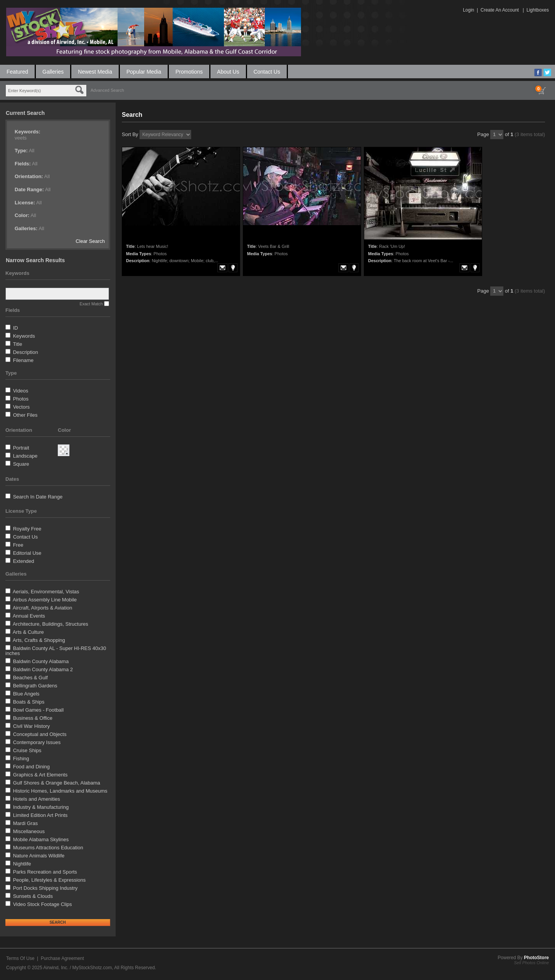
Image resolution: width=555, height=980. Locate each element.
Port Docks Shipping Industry (45, 888)
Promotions (189, 72)
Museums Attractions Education (48, 848)
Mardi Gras (25, 823)
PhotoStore (536, 958)
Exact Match (91, 304)
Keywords (24, 336)
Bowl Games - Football (39, 710)
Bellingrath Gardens (35, 686)
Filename (23, 360)
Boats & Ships (29, 702)
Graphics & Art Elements (40, 775)
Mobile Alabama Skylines (41, 839)
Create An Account (500, 10)
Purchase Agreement (62, 958)
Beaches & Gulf (30, 678)
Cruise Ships (27, 750)
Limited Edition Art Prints (40, 815)
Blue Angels (26, 694)
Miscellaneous (29, 831)
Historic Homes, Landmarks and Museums (60, 791)
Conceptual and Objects (40, 734)
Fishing (21, 759)
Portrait (21, 448)
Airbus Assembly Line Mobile (45, 600)
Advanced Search (107, 90)
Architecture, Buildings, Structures (50, 624)
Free (18, 545)
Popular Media (144, 72)
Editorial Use (27, 553)
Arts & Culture (28, 632)
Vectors (21, 407)
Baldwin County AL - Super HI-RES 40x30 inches (56, 651)
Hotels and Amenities (37, 799)
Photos (21, 399)
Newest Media (95, 72)
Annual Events (29, 616)
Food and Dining (31, 767)
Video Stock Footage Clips (43, 904)
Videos (21, 391)
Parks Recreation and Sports (45, 872)
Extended (24, 561)
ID (16, 328)
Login (468, 10)
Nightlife (22, 864)
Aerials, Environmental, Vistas (46, 592)
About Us (228, 72)
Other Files (25, 415)
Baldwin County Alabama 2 (43, 669)
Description (26, 352)
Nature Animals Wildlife (39, 856)
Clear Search (90, 241)
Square (21, 464)
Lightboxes (538, 10)
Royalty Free (27, 529)
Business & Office (33, 718)
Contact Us (267, 72)
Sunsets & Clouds (33, 896)
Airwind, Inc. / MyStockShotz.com (77, 968)
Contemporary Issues (37, 742)
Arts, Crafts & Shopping (39, 640)
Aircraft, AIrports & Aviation (42, 608)
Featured (17, 72)
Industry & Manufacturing (41, 807)
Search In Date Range (38, 497)
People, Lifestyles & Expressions (50, 880)
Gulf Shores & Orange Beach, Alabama (57, 783)
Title (17, 344)
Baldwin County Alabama (41, 661)
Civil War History (32, 726)
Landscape (25, 456)
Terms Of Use (20, 958)
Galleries (53, 72)
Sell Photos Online (532, 963)
